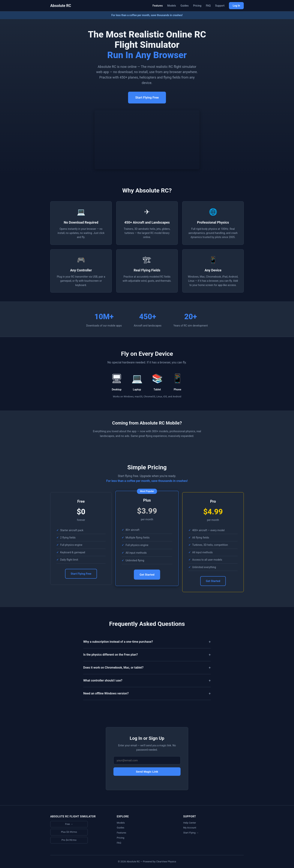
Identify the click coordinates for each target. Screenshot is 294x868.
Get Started (147, 575)
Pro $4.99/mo (69, 840)
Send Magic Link (147, 772)
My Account (190, 828)
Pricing (197, 6)
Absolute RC (61, 6)
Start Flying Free (147, 97)
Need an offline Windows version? (106, 693)
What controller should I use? (103, 680)
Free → (69, 824)
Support (220, 6)
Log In (236, 6)
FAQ (208, 6)
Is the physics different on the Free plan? (111, 655)
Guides (184, 6)
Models (172, 6)
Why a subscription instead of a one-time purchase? (118, 642)
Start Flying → (191, 833)
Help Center (190, 823)
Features (158, 6)
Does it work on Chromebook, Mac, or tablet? (113, 668)
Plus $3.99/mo (69, 832)
